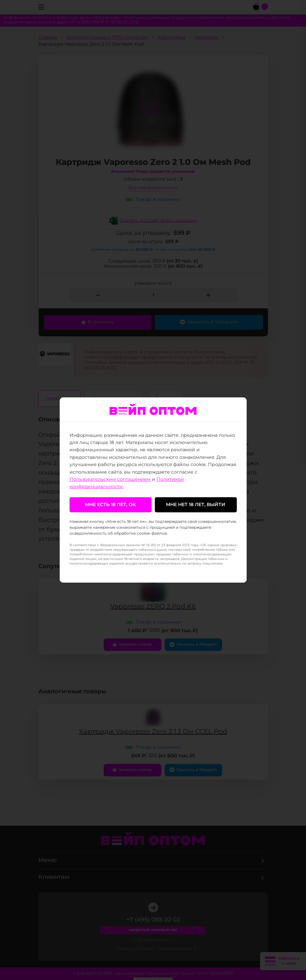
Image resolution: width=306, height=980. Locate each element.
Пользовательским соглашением (110, 479)
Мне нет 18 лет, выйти (196, 505)
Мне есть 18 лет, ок (110, 505)
